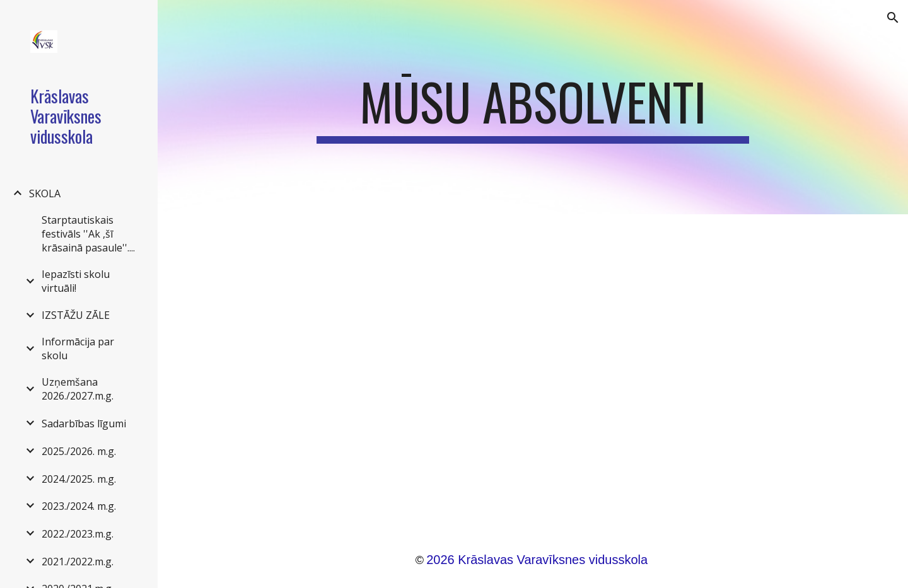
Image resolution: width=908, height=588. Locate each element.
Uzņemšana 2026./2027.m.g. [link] (78, 389)
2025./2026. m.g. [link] (79, 451)
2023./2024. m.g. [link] (79, 506)
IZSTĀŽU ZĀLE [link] (76, 315)
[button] (893, 18)
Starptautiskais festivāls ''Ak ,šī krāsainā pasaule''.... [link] (88, 234)
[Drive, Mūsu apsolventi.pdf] (533, 367)
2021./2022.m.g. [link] (78, 562)
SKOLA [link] (45, 193)
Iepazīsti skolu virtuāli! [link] (76, 281)
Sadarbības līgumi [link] (84, 424)
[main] (533, 107)
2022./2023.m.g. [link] (78, 534)
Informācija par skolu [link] (78, 349)
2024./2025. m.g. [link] (79, 479)
